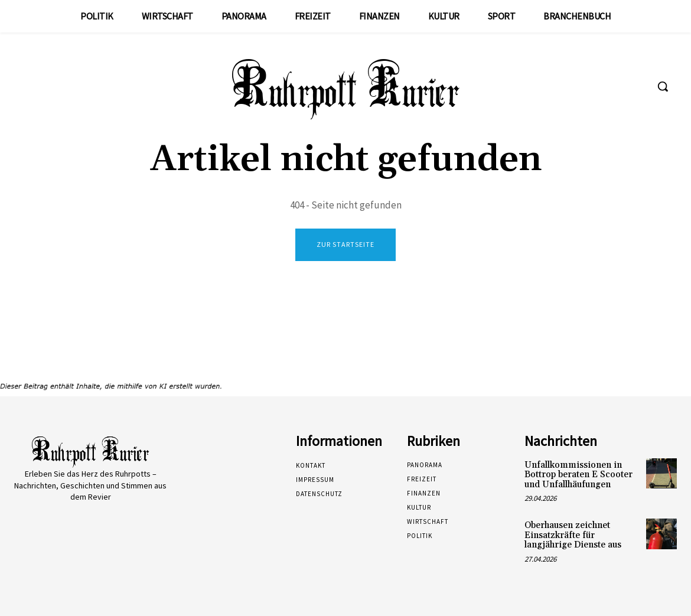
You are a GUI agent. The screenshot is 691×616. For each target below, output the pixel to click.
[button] (663, 86)
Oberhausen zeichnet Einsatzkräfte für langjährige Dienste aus (573, 535)
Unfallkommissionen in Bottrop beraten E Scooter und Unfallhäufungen (578, 475)
